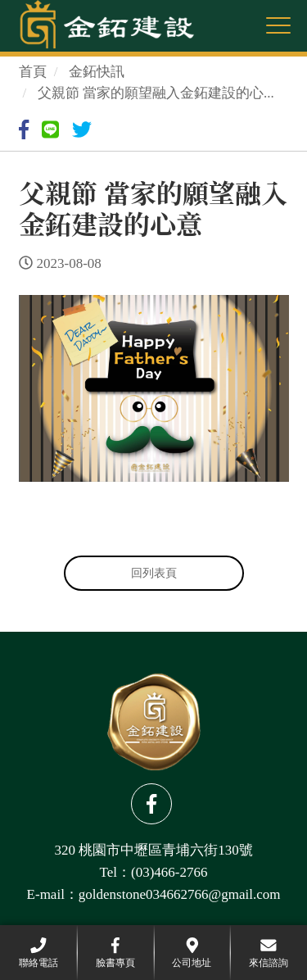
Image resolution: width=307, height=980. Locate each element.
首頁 (33, 72)
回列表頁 (154, 573)
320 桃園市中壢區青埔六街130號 (153, 850)
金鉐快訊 (97, 72)
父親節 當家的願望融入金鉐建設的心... (156, 93)
